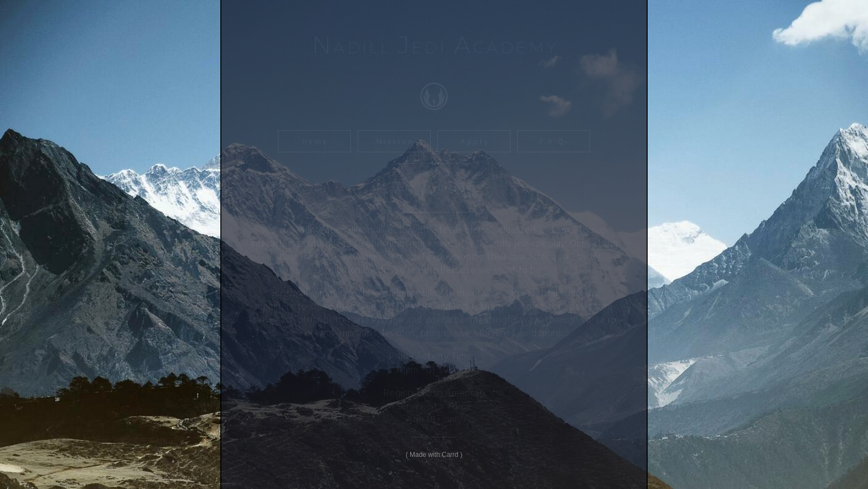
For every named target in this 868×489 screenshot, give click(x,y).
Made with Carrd (434, 455)
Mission (395, 141)
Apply (475, 141)
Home (316, 141)
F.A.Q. (555, 141)
